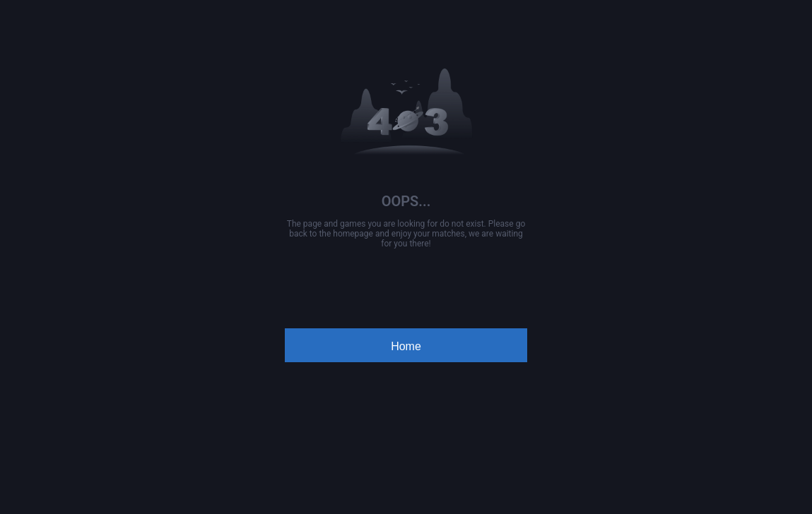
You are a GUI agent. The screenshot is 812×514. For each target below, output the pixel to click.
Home (406, 346)
